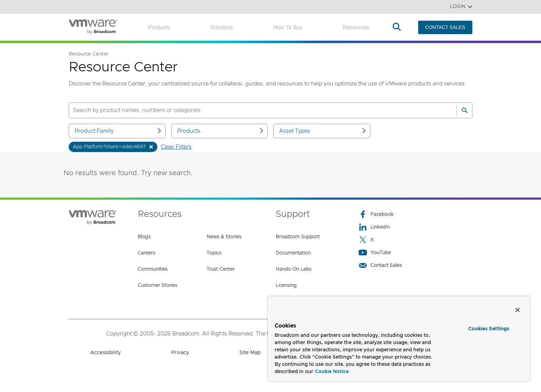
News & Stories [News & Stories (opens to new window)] (224, 237)
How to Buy (288, 27)
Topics (214, 253)
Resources (356, 27)
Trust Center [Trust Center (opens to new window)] (221, 269)
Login (461, 7)
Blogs (144, 237)
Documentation (293, 253)
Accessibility (106, 353)
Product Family (118, 131)
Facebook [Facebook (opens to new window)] (376, 214)
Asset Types (323, 131)
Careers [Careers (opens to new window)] (146, 253)
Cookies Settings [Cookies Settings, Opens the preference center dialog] (489, 329)
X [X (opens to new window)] (366, 240)
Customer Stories (158, 285)
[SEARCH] (255, 110)
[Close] (518, 310)
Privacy (180, 353)
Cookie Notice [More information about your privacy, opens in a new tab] (332, 372)
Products (159, 27)
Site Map (250, 353)
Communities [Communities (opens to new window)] (153, 269)
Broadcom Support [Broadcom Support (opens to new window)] (298, 237)
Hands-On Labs (294, 269)
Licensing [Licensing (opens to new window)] (286, 285)
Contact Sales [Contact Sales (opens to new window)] (380, 265)
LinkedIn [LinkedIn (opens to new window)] (374, 227)
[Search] (464, 110)
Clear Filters (176, 147)
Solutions (222, 27)
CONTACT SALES (445, 27)
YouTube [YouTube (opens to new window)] (375, 253)
